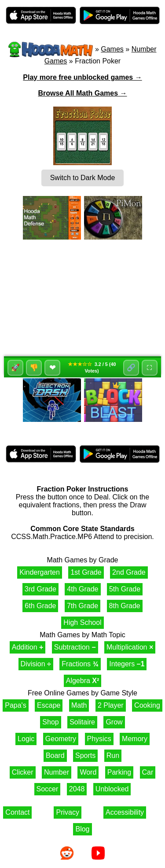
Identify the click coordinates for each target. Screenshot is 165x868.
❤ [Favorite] (53, 368)
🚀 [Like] (15, 368)
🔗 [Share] (131, 368)
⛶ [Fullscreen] (149, 368)
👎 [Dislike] (34, 368)
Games (112, 49)
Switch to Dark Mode (83, 178)
